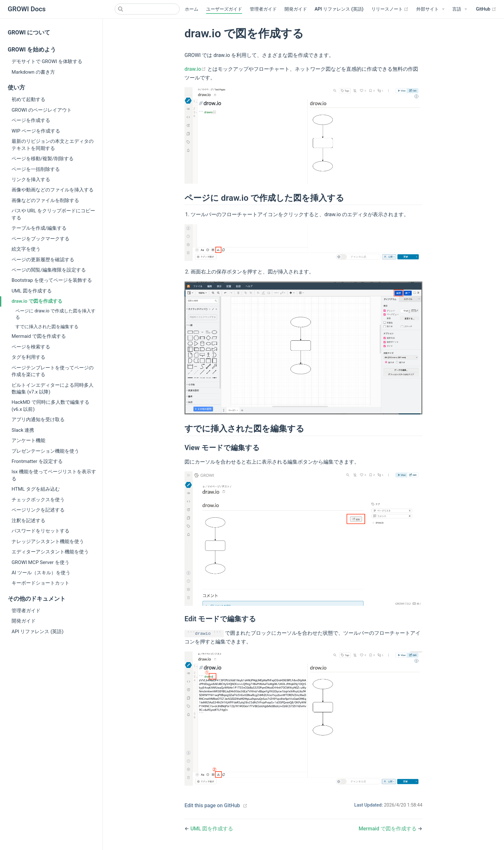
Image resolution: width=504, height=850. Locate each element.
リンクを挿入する (31, 180)
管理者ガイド (263, 9)
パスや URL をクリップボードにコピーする (53, 214)
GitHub (486, 9)
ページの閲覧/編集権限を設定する (49, 270)
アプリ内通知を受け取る (38, 420)
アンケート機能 (28, 440)
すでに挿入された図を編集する (47, 327)
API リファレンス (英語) (339, 9)
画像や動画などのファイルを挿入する (53, 190)
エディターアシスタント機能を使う (50, 552)
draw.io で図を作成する (37, 301)
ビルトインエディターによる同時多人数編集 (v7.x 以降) (53, 388)
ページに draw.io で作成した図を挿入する (55, 314)
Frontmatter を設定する (37, 461)
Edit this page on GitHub (212, 805)
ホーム (192, 9)
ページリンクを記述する (38, 510)
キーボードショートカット (40, 583)
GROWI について (29, 32)
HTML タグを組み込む (36, 489)
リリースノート (390, 9)
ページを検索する (31, 347)
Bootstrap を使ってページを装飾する (52, 280)
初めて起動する (28, 99)
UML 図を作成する (32, 291)
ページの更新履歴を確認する (43, 260)
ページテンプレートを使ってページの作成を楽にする (53, 371)
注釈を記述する (28, 521)
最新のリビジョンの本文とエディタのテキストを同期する (53, 145)
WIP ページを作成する (36, 131)
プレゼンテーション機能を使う (45, 451)
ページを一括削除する (36, 169)
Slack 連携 (23, 430)
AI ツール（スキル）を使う (41, 573)
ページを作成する (31, 120)
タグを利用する (28, 357)
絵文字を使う (26, 249)
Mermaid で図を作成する (39, 336)
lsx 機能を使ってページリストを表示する (54, 475)
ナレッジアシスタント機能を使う (48, 541)
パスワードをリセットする (40, 531)
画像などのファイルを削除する (45, 200)
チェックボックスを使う (38, 500)
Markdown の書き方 (33, 72)
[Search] (147, 9)
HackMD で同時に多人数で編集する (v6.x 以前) (50, 406)
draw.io (196, 69)
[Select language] (460, 9)
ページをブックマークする (40, 239)
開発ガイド (296, 9)
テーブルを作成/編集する (39, 228)
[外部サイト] (430, 9)
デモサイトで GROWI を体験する (47, 61)
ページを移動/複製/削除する (43, 159)
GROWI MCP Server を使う (40, 562)
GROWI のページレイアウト (42, 110)
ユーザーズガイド (224, 9)
